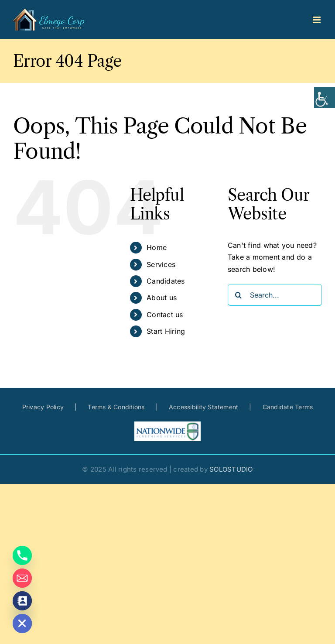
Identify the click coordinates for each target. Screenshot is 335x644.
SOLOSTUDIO (231, 469)
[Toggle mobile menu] (317, 20)
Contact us (165, 315)
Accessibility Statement (204, 407)
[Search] (239, 295)
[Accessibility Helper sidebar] (325, 98)
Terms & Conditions (116, 407)
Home (157, 247)
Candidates (166, 281)
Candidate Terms (288, 407)
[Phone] (22, 555)
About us (162, 298)
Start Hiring (166, 331)
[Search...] (275, 295)
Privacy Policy (43, 407)
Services (161, 264)
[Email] (22, 578)
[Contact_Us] (22, 601)
